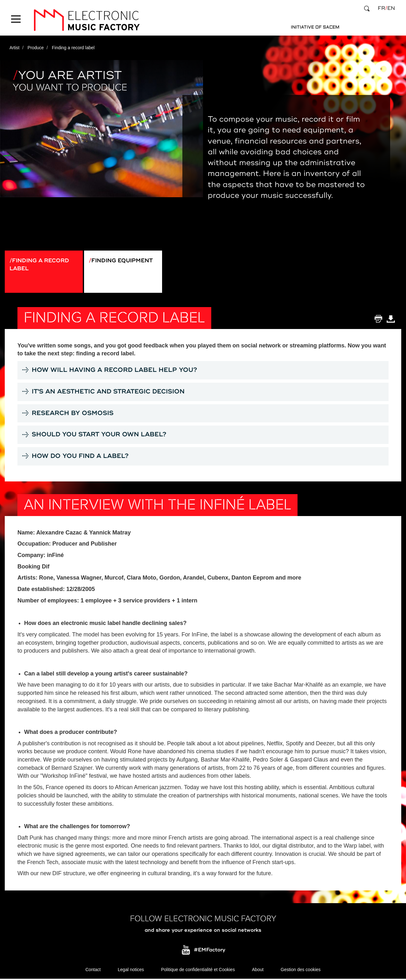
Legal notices (131, 970)
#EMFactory (210, 951)
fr (381, 8)
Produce (36, 45)
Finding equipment (124, 258)
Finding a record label (41, 262)
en (391, 8)
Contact (93, 970)
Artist (15, 45)
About (258, 970)
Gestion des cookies (301, 970)
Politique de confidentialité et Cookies (198, 970)
